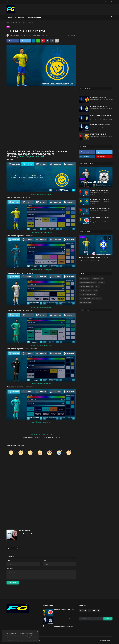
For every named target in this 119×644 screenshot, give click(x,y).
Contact (9, 2)
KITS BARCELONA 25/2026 (98, 97)
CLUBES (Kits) (14, 23)
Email (45, 561)
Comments (12, 556)
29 (42, 451)
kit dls (98, 286)
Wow (69, 458)
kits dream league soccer (87, 286)
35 (71, 451)
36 (13, 451)
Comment (10, 569)
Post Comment (13, 583)
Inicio (10, 17)
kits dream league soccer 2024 (88, 283)
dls (102, 279)
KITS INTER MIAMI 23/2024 (51, 438)
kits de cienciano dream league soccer (90, 298)
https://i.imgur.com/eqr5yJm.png (41, 422)
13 (23, 451)
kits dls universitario (85, 290)
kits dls (96, 290)
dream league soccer (86, 302)
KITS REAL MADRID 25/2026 (99, 106)
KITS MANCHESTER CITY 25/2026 (100, 125)
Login (99, 2)
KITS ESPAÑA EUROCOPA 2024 (99, 190)
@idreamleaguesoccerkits (30, 156)
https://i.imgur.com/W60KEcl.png (41, 307)
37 (32, 451)
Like (11, 458)
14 (61, 451)
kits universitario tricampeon (88, 294)
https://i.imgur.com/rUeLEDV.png (41, 194)
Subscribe (108, 619)
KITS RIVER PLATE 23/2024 (31, 438)
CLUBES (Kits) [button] (20, 17)
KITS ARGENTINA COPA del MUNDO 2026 (101, 117)
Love (30, 458)
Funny (40, 458)
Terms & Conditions (106, 640)
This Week (85, 92)
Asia (19, 23)
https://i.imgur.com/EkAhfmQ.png (41, 270)
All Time (107, 92)
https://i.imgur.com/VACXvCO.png (41, 345)
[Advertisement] (41, 105)
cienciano (102, 283)
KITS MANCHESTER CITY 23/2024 (63, 626)
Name (8, 561)
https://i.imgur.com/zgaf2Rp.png (41, 384)
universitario (95, 279)
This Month (96, 92)
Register (106, 2)
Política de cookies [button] (30, 638)
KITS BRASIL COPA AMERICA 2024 (100, 199)
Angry (49, 458)
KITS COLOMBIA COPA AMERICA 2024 (100, 219)
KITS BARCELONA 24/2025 (98, 134)
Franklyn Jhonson (13, 36)
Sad (59, 458)
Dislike (21, 458)
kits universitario (85, 279)
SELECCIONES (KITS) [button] (35, 17)
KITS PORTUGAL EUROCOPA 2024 (100, 209)
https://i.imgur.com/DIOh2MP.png (41, 232)
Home (8, 23)
